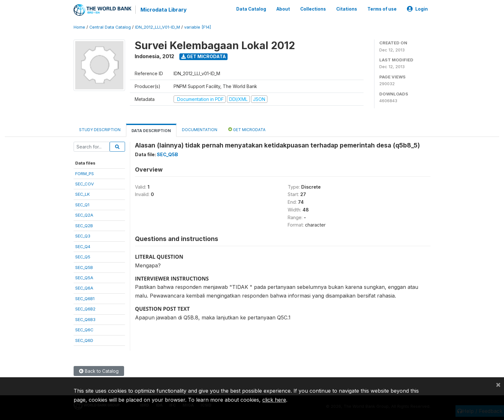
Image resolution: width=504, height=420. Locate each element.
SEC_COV (85, 184)
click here (274, 400)
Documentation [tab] (200, 130)
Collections (313, 9)
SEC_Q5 (83, 257)
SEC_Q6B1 (85, 299)
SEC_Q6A (84, 288)
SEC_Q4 (83, 246)
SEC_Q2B (84, 226)
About (283, 9)
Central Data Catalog (110, 27)
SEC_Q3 (83, 236)
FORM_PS (85, 174)
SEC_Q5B (84, 267)
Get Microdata (204, 56)
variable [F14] (198, 27)
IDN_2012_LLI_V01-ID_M (157, 27)
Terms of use (382, 9)
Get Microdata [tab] (247, 129)
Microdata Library (164, 10)
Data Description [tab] (151, 131)
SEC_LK (82, 194)
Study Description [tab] (100, 130)
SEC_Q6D (84, 340)
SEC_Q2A (84, 215)
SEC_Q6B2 (85, 309)
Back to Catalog (99, 371)
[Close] (498, 384)
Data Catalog (251, 9)
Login (417, 9)
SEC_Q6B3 (85, 319)
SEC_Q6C (84, 330)
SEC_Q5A (84, 278)
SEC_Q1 (82, 205)
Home (79, 27)
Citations (347, 9)
